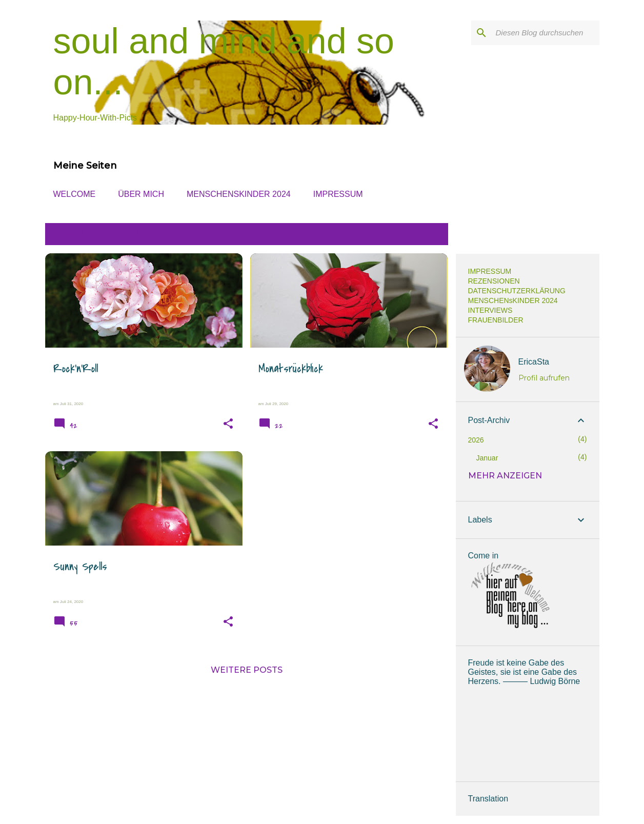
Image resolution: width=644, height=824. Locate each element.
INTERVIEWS (490, 310)
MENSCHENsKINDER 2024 (239, 194)
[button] (228, 424)
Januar (487, 458)
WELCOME (75, 194)
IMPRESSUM (338, 194)
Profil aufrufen (544, 378)
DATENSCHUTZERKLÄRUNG (517, 291)
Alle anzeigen (405, 234)
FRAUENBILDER (496, 320)
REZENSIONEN (494, 281)
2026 (476, 440)
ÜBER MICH (141, 194)
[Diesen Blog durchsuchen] (546, 33)
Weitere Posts (247, 670)
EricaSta (534, 362)
